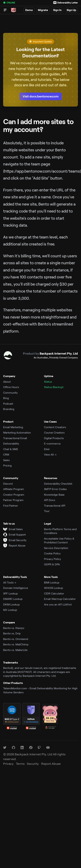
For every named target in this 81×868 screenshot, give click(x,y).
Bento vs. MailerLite (15, 650)
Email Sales (16, 529)
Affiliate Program (14, 489)
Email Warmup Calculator (60, 599)
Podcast (8, 403)
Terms (20, 764)
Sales (6, 460)
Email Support (17, 534)
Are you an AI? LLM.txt (58, 604)
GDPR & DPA (52, 564)
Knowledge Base (54, 494)
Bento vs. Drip (12, 633)
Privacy (8, 764)
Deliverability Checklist (58, 484)
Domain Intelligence (16, 588)
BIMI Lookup (52, 582)
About (7, 382)
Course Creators (54, 432)
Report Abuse (17, 545)
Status (48, 382)
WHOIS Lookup (53, 588)
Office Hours (11, 387)
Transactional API (55, 505)
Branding (9, 409)
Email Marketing (13, 427)
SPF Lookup (10, 593)
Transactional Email (15, 438)
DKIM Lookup (11, 604)
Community (10, 393)
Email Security (18, 540)
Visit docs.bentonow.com (41, 96)
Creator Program (14, 494)
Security (33, 764)
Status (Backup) (54, 387)
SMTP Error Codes (55, 489)
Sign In (57, 10)
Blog (6, 398)
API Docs (50, 500)
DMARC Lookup (13, 599)
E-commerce (52, 443)
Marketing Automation (17, 432)
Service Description (56, 548)
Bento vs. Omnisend (16, 639)
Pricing (7, 465)
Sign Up (71, 10)
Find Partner (11, 505)
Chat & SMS (11, 449)
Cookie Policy (52, 553)
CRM (6, 454)
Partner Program (13, 500)
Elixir (47, 449)
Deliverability (11, 443)
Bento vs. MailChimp (16, 644)
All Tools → (10, 582)
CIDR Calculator (54, 593)
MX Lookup (10, 610)
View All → (50, 454)
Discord (8, 484)
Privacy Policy (53, 559)
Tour (47, 511)
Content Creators (55, 427)
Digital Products (54, 438)
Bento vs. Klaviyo (14, 628)
